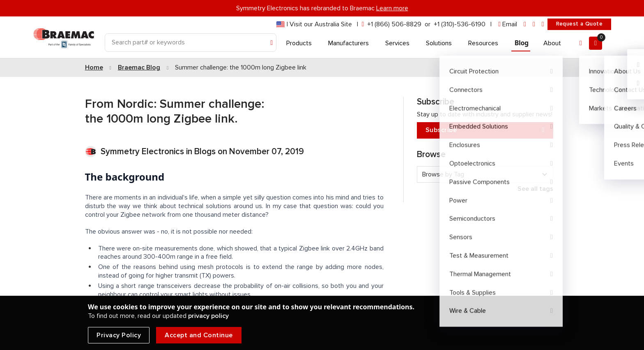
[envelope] (508, 24)
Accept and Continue (199, 335)
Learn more (392, 8)
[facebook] (534, 24)
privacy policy (208, 316)
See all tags (535, 189)
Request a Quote (579, 24)
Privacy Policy (119, 335)
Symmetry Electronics (143, 152)
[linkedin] (525, 24)
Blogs (205, 152)
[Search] (191, 43)
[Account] (581, 43)
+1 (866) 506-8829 (394, 24)
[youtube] (543, 24)
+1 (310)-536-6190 (460, 24)
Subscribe (485, 130)
